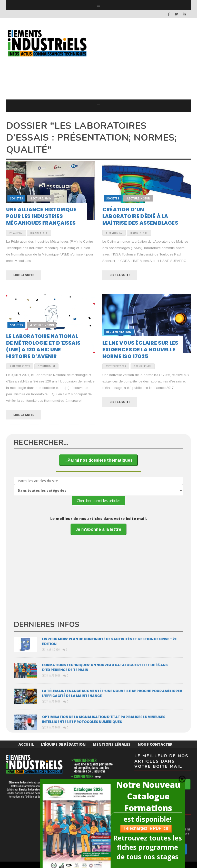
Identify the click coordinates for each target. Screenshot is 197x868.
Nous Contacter (155, 744)
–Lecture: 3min (40, 198)
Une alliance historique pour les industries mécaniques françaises (41, 216)
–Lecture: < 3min (138, 198)
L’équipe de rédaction (63, 744)
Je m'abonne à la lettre (98, 529)
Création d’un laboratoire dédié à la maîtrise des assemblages (140, 216)
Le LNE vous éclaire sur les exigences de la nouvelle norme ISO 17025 (140, 350)
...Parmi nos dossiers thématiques (98, 460)
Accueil (26, 744)
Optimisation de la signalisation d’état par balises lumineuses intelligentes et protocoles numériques (104, 719)
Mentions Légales (112, 744)
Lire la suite (24, 275)
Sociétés (16, 198)
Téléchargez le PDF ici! (146, 828)
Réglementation (119, 332)
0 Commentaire (39, 233)
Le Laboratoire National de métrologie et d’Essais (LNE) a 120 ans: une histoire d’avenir (43, 346)
